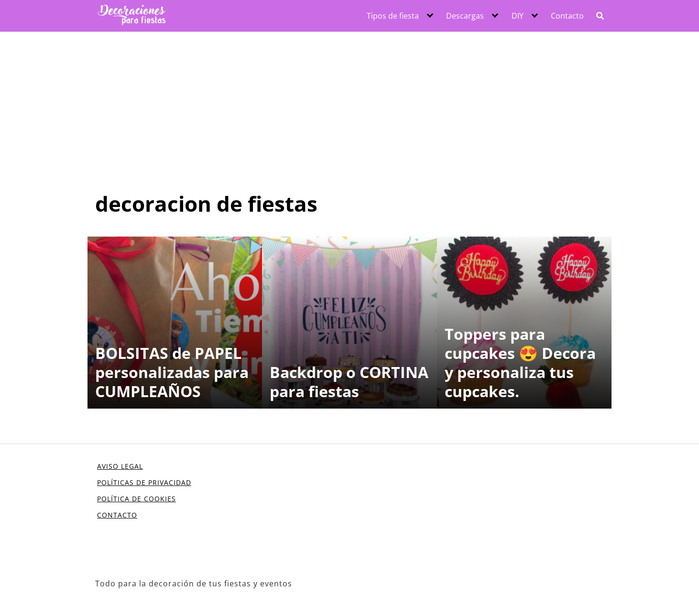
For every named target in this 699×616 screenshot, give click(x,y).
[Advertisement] (349, 104)
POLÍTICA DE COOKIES (137, 499)
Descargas (465, 16)
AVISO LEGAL (120, 466)
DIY (518, 16)
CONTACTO (117, 515)
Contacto (567, 16)
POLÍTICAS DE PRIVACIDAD (144, 482)
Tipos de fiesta (393, 16)
